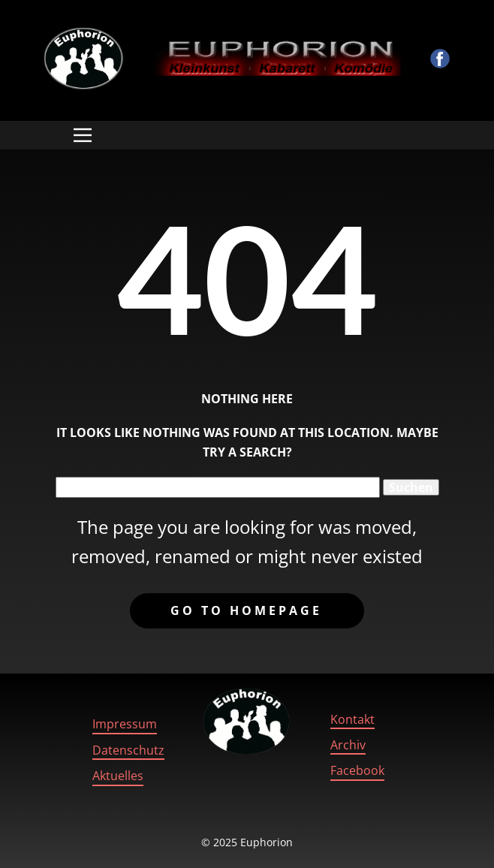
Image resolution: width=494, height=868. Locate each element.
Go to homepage (246, 610)
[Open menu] (83, 135)
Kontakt (352, 719)
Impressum (125, 724)
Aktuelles (118, 776)
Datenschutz (128, 750)
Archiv (348, 745)
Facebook (357, 770)
